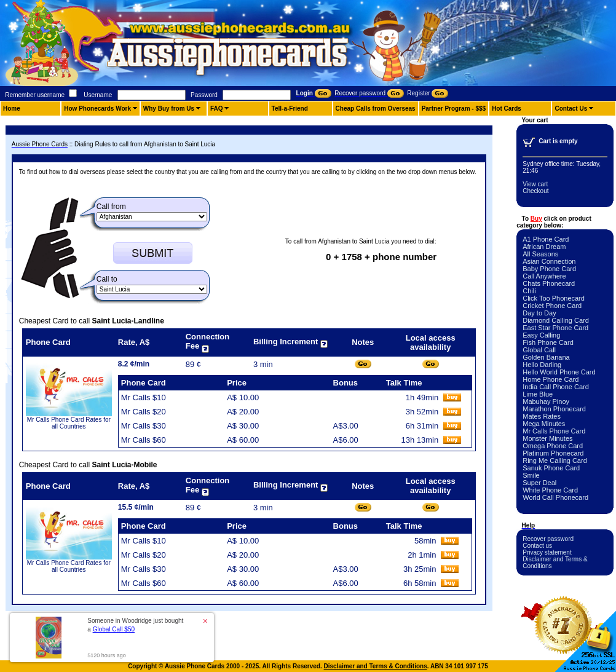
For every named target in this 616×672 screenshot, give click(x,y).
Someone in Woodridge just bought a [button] (135, 625)
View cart (535, 184)
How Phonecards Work (97, 109)
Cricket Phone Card (552, 306)
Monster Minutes (547, 438)
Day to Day (539, 313)
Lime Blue (538, 394)
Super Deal (539, 483)
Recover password (548, 539)
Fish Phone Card (548, 342)
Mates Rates (542, 416)
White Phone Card (550, 490)
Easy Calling (541, 335)
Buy (536, 219)
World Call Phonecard (555, 497)
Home (12, 109)
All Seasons (540, 254)
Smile (531, 475)
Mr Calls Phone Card (554, 431)
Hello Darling (542, 365)
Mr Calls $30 (144, 426)
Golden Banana (546, 357)
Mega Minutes (544, 424)
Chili (529, 291)
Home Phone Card (551, 379)
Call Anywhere (544, 276)
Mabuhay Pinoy (546, 401)
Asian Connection (549, 261)
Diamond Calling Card (556, 320)
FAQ (217, 109)
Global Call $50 (114, 629)
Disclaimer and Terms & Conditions (376, 666)
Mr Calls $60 (144, 440)
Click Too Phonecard (554, 298)
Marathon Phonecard (554, 409)
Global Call (539, 350)
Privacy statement (547, 552)
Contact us (537, 546)
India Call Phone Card (556, 387)
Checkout (535, 191)
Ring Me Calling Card (555, 461)
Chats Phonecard (549, 283)
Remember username (35, 95)
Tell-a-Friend (290, 109)
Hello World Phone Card (559, 372)
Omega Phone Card (553, 446)
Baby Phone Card (549, 269)
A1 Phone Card (546, 239)
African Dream (544, 247)
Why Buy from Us (169, 109)
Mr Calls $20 (144, 412)
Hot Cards (507, 109)
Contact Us (571, 109)
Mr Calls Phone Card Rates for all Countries (69, 423)
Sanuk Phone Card (551, 468)
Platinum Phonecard (553, 453)
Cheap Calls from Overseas (376, 109)
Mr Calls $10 (144, 397)
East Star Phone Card (555, 328)
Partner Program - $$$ (454, 109)
